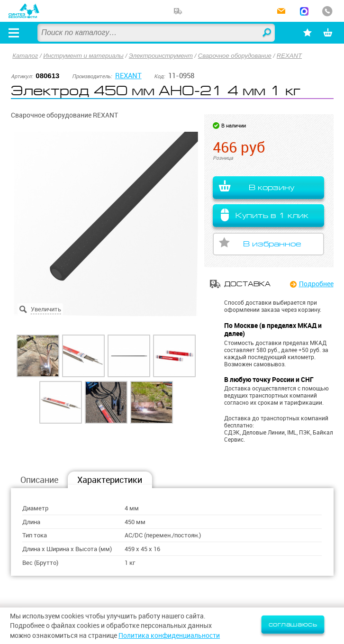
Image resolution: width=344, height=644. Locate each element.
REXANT (289, 56)
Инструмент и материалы (83, 56)
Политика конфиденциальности (169, 635)
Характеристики (110, 480)
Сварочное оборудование (235, 56)
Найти (267, 33)
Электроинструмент (161, 56)
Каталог (25, 56)
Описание (39, 480)
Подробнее (316, 284)
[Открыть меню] (14, 33)
